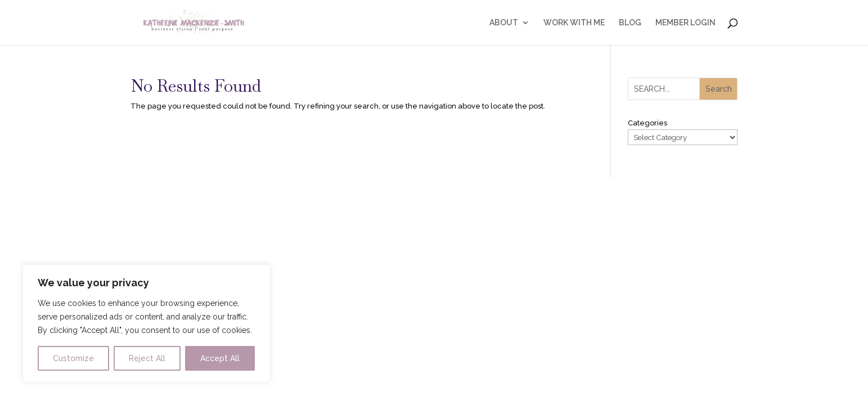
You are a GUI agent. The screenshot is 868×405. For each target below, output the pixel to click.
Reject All (147, 358)
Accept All (220, 358)
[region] (146, 323)
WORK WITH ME (574, 23)
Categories (647, 123)
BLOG (630, 23)
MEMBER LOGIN (685, 23)
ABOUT (504, 23)
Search (719, 89)
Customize (73, 358)
